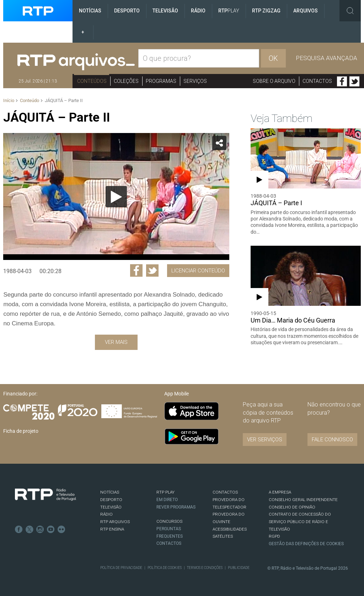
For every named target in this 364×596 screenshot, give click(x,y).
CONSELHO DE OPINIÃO (292, 507)
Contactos (317, 81)
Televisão (165, 11)
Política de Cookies (165, 568)
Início (9, 100)
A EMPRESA (280, 492)
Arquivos (306, 11)
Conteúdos (92, 81)
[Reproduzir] (116, 197)
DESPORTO (111, 500)
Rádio (198, 11)
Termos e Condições (205, 568)
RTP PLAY (165, 492)
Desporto (127, 11)
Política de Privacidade (121, 568)
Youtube (51, 530)
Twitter (354, 81)
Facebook (342, 81)
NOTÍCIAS (110, 492)
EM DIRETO (167, 500)
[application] (116, 196)
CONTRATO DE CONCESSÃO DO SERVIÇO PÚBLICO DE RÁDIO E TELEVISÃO (300, 521)
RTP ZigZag (266, 11)
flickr (61, 530)
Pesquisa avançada (326, 58)
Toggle (350, 11)
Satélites (223, 536)
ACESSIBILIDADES (230, 529)
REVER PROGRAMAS (176, 507)
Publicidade (239, 568)
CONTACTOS (225, 492)
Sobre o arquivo (274, 81)
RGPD (274, 536)
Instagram (40, 530)
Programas (161, 81)
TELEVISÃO (111, 507)
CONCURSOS (169, 521)
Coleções (126, 81)
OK (273, 58)
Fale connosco (332, 440)
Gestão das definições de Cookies (306, 544)
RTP (229, 11)
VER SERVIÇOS (265, 440)
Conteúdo (30, 100)
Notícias (90, 11)
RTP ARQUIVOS (115, 522)
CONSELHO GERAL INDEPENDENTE (303, 500)
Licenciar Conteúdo (198, 271)
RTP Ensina (112, 529)
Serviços (195, 81)
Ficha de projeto (21, 431)
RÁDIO (106, 514)
